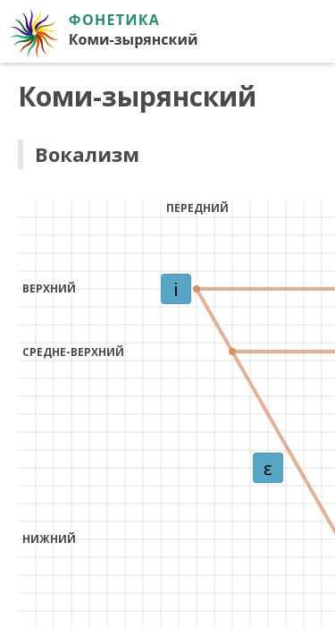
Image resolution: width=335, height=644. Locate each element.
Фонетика (114, 20)
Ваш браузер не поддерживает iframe (167, 353)
